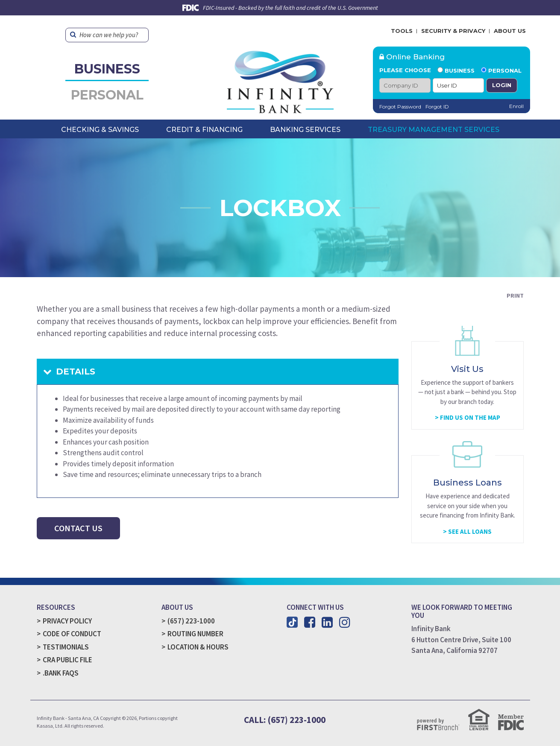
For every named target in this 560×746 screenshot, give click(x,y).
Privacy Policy (67, 621)
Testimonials (66, 647)
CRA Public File (67, 660)
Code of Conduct (72, 634)
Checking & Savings (100, 130)
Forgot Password (400, 107)
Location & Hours (198, 647)
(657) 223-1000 (191, 621)
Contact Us (78, 528)
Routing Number (195, 634)
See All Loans (470, 531)
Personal (107, 95)
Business (107, 69)
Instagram (345, 622)
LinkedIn (327, 622)
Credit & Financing (204, 130)
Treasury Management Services (434, 130)
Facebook (310, 622)
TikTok (292, 622)
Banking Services (305, 130)
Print (515, 295)
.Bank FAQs (61, 673)
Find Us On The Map (470, 417)
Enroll (516, 106)
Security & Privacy (453, 31)
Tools (402, 31)
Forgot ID (437, 107)
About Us (510, 31)
